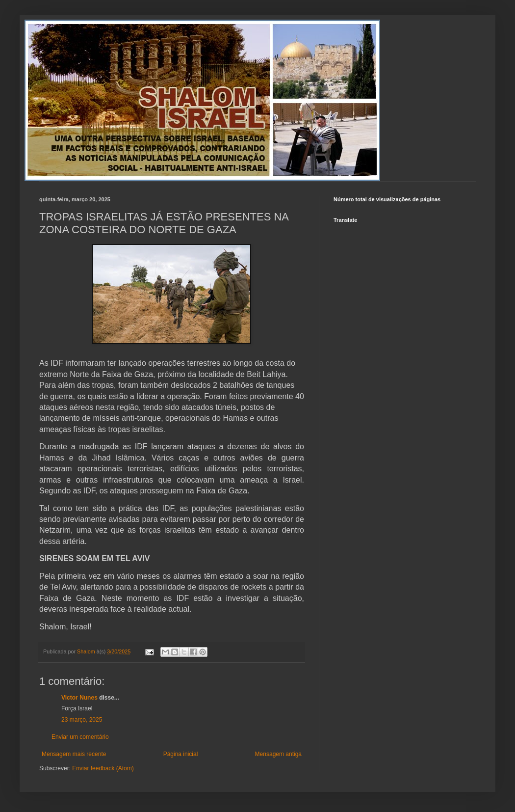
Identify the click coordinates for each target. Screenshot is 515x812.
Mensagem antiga (278, 754)
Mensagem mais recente (74, 754)
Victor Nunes (79, 698)
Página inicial (181, 754)
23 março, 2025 (82, 720)
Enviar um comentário (80, 737)
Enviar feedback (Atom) (103, 768)
